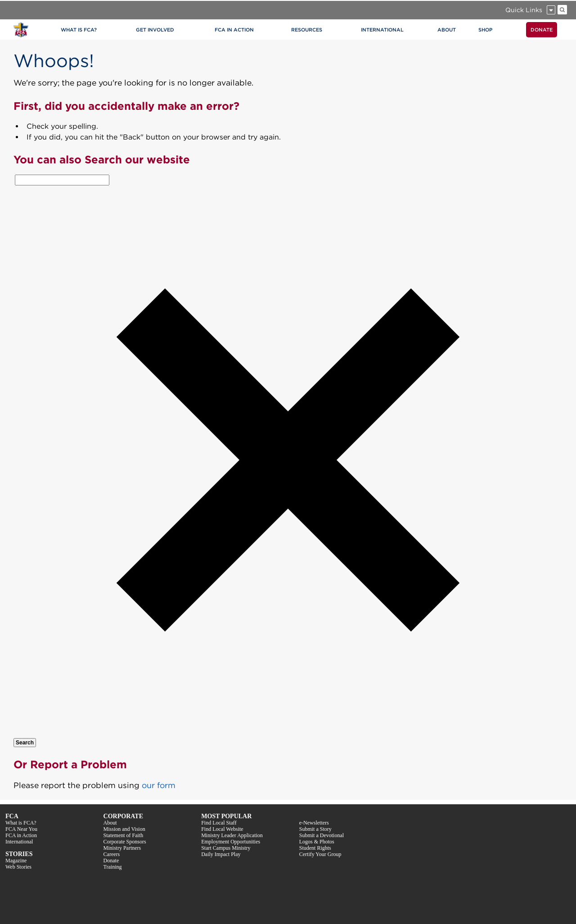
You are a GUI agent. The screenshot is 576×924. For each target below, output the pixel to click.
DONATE (542, 30)
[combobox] (62, 180)
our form (159, 785)
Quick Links (524, 10)
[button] (288, 732)
